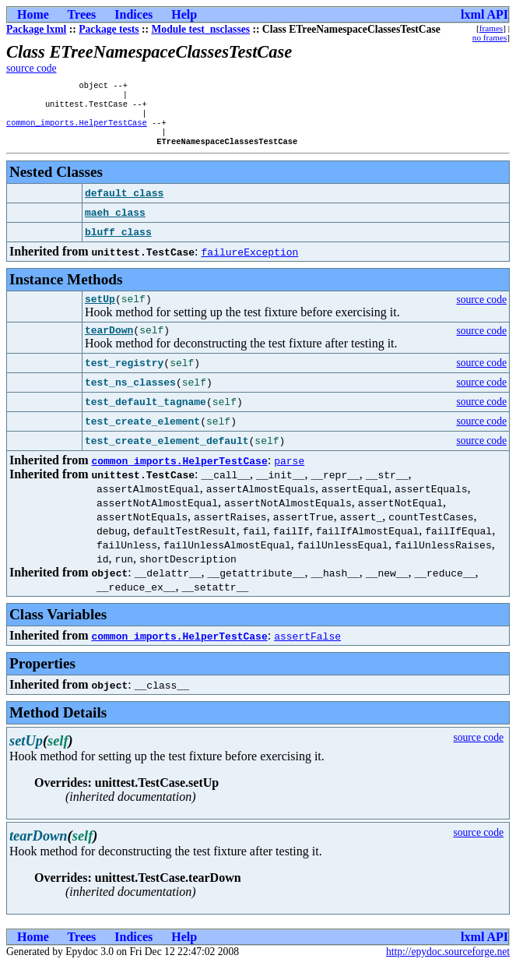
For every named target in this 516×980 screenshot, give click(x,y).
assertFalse (307, 651)
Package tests (109, 29)
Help (184, 14)
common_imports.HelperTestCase (77, 130)
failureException (250, 263)
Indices (133, 14)
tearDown (109, 345)
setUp (100, 312)
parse (289, 476)
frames (491, 28)
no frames (490, 37)
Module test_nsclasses (201, 29)
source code (32, 68)
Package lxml (36, 29)
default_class (124, 204)
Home (33, 14)
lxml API (484, 14)
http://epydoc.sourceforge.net (448, 967)
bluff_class (118, 243)
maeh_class (115, 224)
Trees (82, 14)
